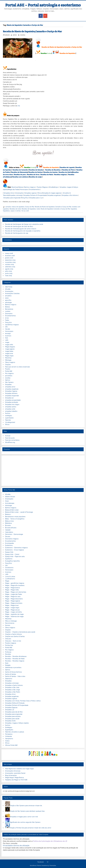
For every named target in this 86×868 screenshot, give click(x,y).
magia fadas (9, 351)
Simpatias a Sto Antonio (70, 195)
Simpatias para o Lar (36, 198)
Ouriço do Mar (30, 207)
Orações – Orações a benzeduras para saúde (20, 632)
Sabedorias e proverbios (13, 668)
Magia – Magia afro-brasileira (15, 585)
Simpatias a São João (12, 687)
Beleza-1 (8, 514)
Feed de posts (10, 438)
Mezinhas (15, 187)
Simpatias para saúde (12, 719)
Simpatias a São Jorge (12, 690)
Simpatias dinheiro (11, 393)
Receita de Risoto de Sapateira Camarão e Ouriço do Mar (53, 207)
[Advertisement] (43, 471)
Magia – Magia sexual (12, 610)
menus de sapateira (18, 207)
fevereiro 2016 (10, 256)
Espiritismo (9, 559)
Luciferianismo (10, 579)
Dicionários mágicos (12, 539)
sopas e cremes (16, 211)
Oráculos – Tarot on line (13, 641)
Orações (8, 365)
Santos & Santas (11, 674)
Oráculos (8, 639)
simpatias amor (10, 387)
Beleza (21, 187)
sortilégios (9, 416)
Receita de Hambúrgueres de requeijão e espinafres (23, 231)
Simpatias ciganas (30, 193)
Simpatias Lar (10, 710)
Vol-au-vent (25, 211)
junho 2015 (9, 273)
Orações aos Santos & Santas (15, 636)
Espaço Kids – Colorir (12, 554)
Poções (8, 369)
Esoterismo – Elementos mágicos (16, 548)
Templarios (9, 734)
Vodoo (7, 741)
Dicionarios (9, 314)
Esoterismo (9, 545)
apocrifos (8, 300)
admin (15, 35)
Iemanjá (8, 334)
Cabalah (8, 530)
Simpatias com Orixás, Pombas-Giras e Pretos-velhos (23, 701)
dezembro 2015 (10, 260)
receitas (23, 35)
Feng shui (8, 322)
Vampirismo (9, 739)
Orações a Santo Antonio (13, 634)
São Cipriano (9, 382)
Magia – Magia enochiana (14, 603)
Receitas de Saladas (36, 170)
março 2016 (9, 253)
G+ (48, 862)
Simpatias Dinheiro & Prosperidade (35, 195)
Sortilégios (9, 727)
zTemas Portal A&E (11, 745)
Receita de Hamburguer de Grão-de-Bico (19, 226)
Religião (8, 665)
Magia (7, 581)
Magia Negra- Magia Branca (14, 778)
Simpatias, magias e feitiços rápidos (17, 723)
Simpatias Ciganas (11, 391)
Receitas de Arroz (33, 175)
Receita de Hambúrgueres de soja (17, 233)
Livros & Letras (10, 577)
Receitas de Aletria (65, 172)
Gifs (6, 327)
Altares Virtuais (10, 497)
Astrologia (8, 505)
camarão (8, 207)
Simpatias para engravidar (12, 198)
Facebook (41, 862)
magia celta (9, 345)
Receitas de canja (35, 177)
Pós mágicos (9, 373)
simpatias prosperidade (13, 400)
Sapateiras (6, 211)
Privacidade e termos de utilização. (16, 846)
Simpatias (8, 385)
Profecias (8, 652)
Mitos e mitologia (11, 621)
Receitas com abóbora (20, 177)
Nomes (8, 625)
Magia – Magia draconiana (14, 599)
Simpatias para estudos (13, 716)
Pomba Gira (9, 645)
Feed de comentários (12, 440)
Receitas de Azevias (51, 172)
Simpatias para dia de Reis (14, 712)
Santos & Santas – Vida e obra (15, 676)
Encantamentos (34, 189)
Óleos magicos (10, 362)
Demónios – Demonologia (14, 534)
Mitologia (8, 360)
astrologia (8, 302)
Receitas (44, 53)
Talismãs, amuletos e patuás (15, 732)
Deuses (8, 537)
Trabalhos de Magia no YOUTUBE (16, 780)
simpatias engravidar (12, 396)
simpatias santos (11, 407)
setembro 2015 (10, 267)
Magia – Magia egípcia (13, 601)
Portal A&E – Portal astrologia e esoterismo (43, 5)
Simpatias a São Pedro (13, 692)
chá (19, 106)
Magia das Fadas (14, 189)
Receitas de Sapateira (67, 53)
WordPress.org (10, 442)
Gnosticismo (9, 568)
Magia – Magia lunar (12, 605)
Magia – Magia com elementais (16, 592)
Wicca (40, 193)
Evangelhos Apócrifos (12, 561)
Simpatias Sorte (10, 721)
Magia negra (9, 356)
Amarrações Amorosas (13, 771)
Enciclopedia (9, 543)
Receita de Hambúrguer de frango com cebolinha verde (24, 224)
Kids (7, 338)
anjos (7, 298)
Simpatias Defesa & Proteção (15, 703)
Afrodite (51, 187)
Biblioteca (8, 523)
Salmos (8, 380)
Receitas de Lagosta (67, 167)
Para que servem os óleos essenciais (17, 367)
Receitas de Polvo (68, 170)
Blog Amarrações (11, 775)
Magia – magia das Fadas (14, 594)
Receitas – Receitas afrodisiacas (16, 656)
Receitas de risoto (15, 209)
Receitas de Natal (47, 175)
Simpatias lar (9, 398)
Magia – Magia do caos (13, 597)
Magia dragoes (10, 347)
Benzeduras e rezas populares (15, 517)
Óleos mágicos (10, 628)
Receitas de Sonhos (35, 172)
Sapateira (74, 209)
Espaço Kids (9, 552)
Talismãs (8, 420)
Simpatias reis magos (12, 404)
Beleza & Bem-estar (12, 510)
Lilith (7, 340)
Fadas (7, 320)
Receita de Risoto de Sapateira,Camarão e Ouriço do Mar (32, 32)
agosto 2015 (9, 269)
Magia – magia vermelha (13, 612)
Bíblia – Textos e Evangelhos (15, 519)
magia (7, 342)
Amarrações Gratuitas (12, 293)
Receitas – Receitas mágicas (15, 661)
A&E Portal (9, 287)
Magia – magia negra (12, 608)
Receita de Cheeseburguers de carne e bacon (21, 229)
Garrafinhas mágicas (12, 325)
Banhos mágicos (30, 187)
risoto (38, 209)
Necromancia (10, 623)
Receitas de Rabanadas (19, 172)
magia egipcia (10, 349)
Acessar (8, 436)
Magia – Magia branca (12, 588)
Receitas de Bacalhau (53, 170)
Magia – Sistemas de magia (14, 616)
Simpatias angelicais (54, 195)
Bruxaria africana (11, 528)
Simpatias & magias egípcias (52, 193)
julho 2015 (8, 271)
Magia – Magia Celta (12, 590)
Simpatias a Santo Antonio (14, 685)
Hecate (8, 329)
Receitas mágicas (60, 175)
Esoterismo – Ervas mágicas (14, 550)
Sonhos (8, 413)
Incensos (8, 336)
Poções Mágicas (42, 187)
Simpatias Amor (9, 193)
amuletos (8, 296)
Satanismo (9, 679)
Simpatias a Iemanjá (16, 195)
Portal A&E (9, 371)
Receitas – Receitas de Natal (15, 659)
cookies (8, 311)
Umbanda (8, 736)
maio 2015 (8, 276)
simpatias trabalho (11, 411)
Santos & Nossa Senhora (13, 672)
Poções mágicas (11, 643)
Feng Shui (25, 198)
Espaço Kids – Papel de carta (15, 556)
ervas (7, 318)
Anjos (56, 187)
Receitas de (18, 175)
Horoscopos (24, 189)
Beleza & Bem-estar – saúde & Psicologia (19, 512)
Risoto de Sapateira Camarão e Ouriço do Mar (55, 209)
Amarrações (19, 193)
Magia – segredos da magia (14, 614)
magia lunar (9, 353)
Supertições (9, 730)
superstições (9, 418)
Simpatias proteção (12, 402)
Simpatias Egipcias (11, 708)
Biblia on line (9, 521)
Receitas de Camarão (20, 170)
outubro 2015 (9, 264)
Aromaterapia (10, 503)
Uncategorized (10, 422)
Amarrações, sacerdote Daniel (15, 773)
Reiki (7, 663)
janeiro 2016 (9, 258)
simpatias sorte (10, 409)
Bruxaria (8, 525)
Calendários (9, 532)
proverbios (9, 376)
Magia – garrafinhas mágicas (15, 583)
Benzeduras (9, 309)
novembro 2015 (10, 262)
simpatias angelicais (12, 389)
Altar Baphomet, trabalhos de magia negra (19, 769)
